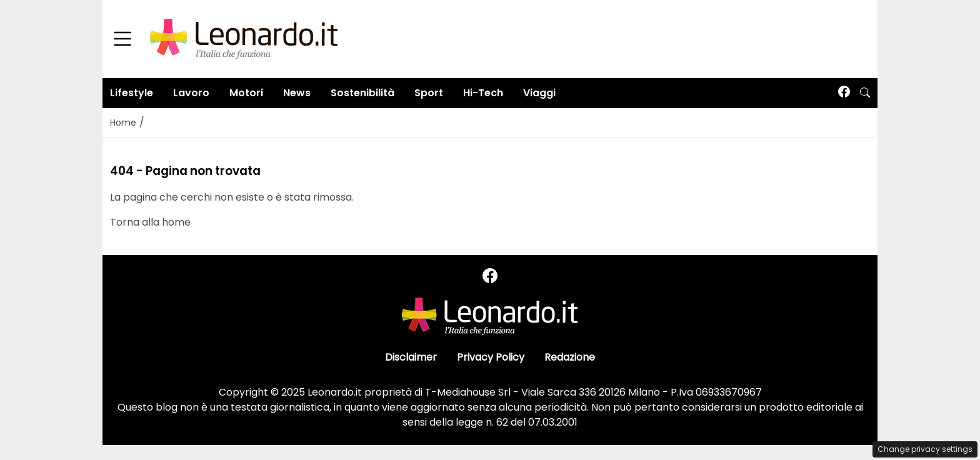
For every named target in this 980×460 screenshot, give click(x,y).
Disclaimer (411, 357)
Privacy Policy (491, 357)
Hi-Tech (483, 93)
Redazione (570, 357)
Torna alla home (150, 222)
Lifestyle (132, 93)
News (297, 93)
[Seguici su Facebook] (844, 93)
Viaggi (539, 93)
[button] (865, 93)
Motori (246, 93)
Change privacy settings (925, 449)
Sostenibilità (362, 93)
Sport (429, 93)
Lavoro (191, 93)
